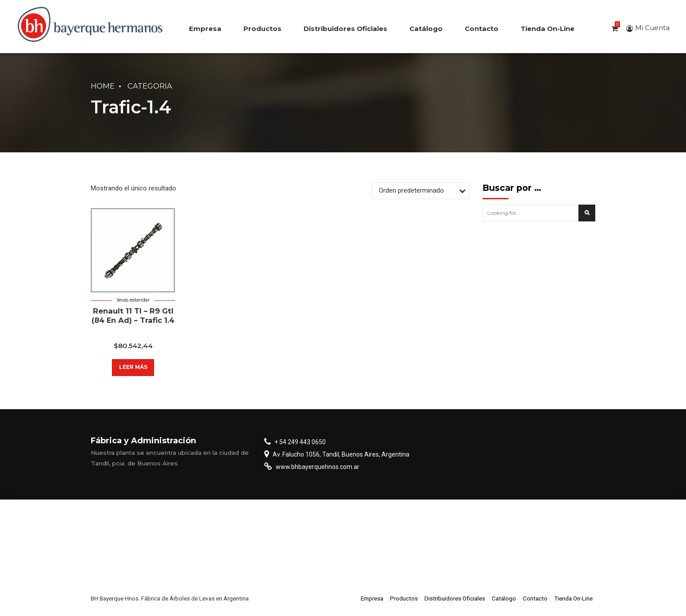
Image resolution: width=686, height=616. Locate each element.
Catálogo (426, 29)
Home (103, 86)
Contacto (482, 29)
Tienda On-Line (547, 29)
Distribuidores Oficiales (345, 29)
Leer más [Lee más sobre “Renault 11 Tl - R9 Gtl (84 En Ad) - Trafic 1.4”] (133, 367)
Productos (262, 29)
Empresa (205, 29)
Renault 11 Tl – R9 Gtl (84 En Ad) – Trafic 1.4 (133, 316)
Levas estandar (133, 300)
